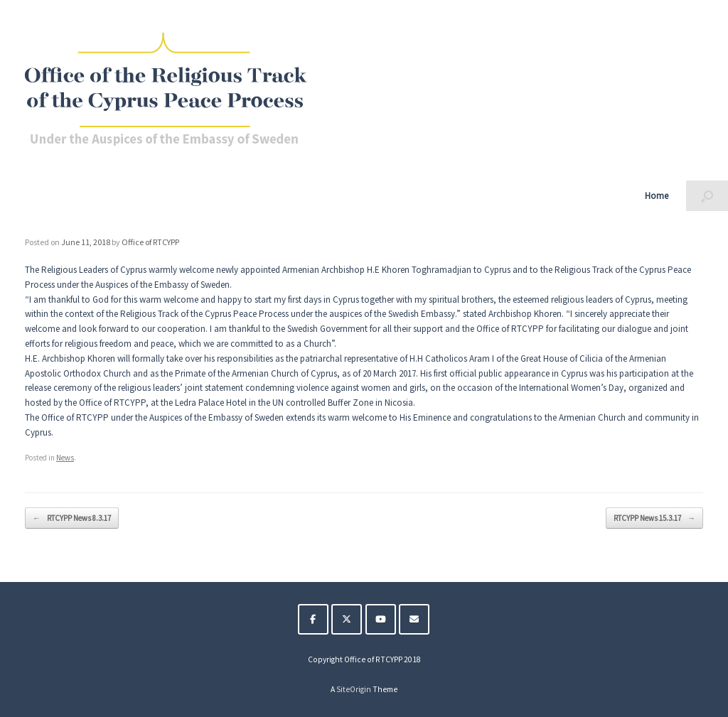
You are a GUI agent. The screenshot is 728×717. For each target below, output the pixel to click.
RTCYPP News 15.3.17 (654, 518)
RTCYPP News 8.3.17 (72, 518)
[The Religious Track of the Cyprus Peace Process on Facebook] (313, 619)
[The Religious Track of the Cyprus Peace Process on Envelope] (414, 619)
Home (657, 196)
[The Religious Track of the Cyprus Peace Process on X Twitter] (347, 619)
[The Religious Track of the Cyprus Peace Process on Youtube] (381, 619)
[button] (707, 196)
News (65, 458)
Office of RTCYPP (150, 242)
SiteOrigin (354, 689)
